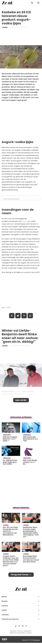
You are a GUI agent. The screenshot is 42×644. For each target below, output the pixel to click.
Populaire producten (10, 619)
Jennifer (27, 346)
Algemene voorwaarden (18, 633)
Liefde (4, 610)
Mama (4, 597)
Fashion (5, 606)
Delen (12, 316)
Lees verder (21, 400)
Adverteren (27, 631)
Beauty (5, 601)
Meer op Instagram (11, 199)
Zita (26, 27)
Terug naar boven (20, 575)
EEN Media (36, 640)
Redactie (13, 631)
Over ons (20, 631)
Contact (29, 633)
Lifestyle (5, 615)
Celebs (5, 27)
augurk (25, 221)
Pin (24, 316)
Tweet (18, 316)
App (30, 316)
